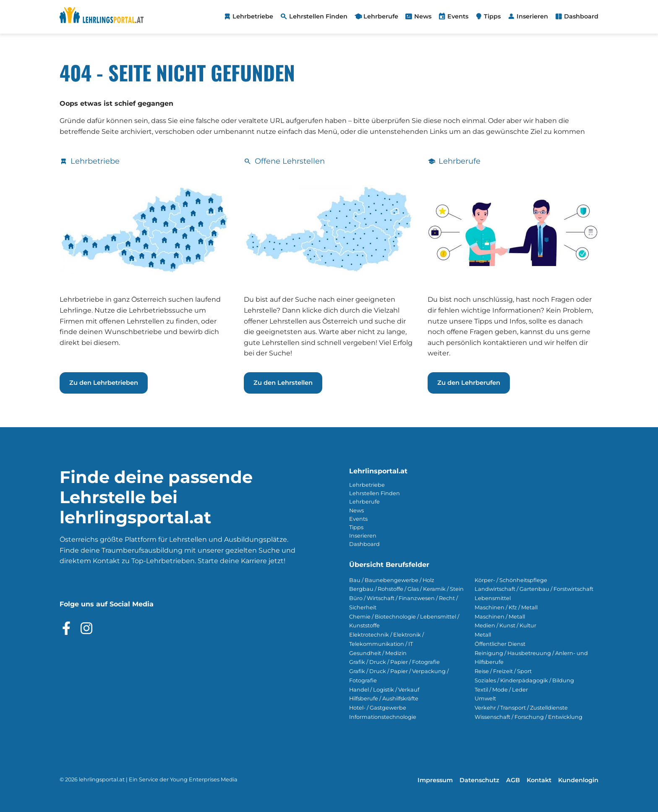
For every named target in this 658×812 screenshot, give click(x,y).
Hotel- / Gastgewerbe (378, 708)
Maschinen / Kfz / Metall (506, 607)
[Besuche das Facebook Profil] (66, 628)
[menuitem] (248, 17)
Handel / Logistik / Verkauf (384, 690)
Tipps (356, 527)
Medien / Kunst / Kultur (505, 625)
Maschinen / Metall (500, 617)
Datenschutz (479, 780)
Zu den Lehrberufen (469, 383)
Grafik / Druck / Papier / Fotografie (394, 662)
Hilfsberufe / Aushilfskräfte (384, 698)
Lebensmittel (493, 598)
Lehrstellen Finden (375, 493)
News (356, 510)
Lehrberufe (364, 502)
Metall (483, 635)
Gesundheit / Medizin (378, 653)
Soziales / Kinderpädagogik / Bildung (524, 680)
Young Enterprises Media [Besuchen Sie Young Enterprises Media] (204, 779)
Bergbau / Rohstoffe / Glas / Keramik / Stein (406, 589)
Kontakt (539, 780)
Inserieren (363, 536)
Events (358, 519)
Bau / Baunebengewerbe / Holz (392, 580)
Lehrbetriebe (367, 485)
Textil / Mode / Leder (501, 690)
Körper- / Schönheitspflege (511, 580)
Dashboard (364, 544)
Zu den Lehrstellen (283, 383)
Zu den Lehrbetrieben (104, 383)
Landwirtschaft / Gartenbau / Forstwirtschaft (534, 589)
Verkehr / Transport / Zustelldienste (521, 708)
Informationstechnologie (383, 717)
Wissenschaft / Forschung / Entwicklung (529, 717)
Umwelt (485, 698)
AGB (513, 780)
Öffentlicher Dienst (500, 644)
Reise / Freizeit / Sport (503, 671)
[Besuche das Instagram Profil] (86, 628)
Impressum (435, 780)
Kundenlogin (578, 780)
